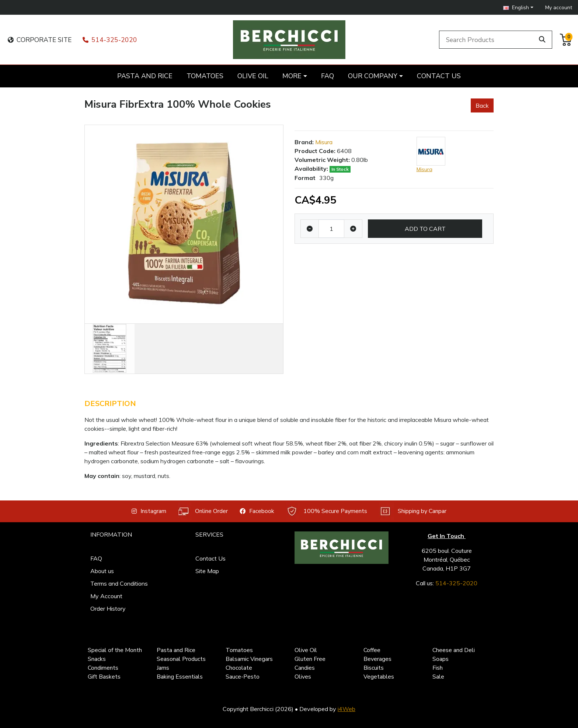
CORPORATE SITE (40, 40)
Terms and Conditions (119, 583)
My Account (106, 596)
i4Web (347, 709)
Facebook (257, 511)
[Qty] (331, 229)
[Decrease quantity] (310, 229)
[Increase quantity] (353, 229)
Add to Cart (425, 229)
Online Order (203, 511)
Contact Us (210, 558)
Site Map (207, 571)
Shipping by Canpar (413, 511)
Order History (108, 609)
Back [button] (482, 105)
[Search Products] (488, 39)
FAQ (96, 558)
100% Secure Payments (327, 511)
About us (102, 571)
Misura (324, 142)
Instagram (149, 511)
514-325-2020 (110, 40)
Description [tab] (110, 404)
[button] (518, 8)
